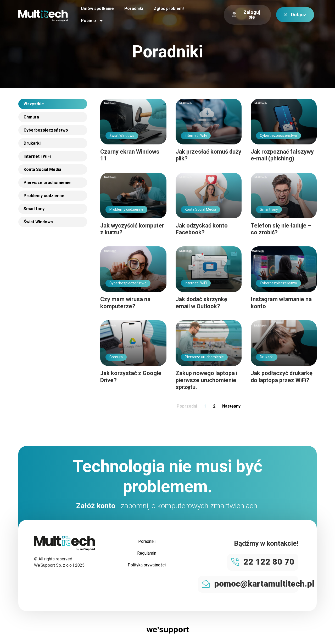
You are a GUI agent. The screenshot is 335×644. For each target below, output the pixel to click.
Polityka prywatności (147, 566)
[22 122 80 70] (235, 562)
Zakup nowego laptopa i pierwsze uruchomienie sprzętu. (206, 380)
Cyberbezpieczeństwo (46, 130)
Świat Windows (38, 222)
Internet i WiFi (37, 156)
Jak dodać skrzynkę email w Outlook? (201, 303)
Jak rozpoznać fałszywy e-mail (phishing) (282, 155)
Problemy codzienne (44, 196)
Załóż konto (96, 506)
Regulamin (147, 554)
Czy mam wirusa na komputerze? (125, 303)
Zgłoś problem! (169, 9)
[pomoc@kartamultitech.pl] (206, 584)
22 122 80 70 (269, 562)
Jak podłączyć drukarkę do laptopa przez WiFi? (282, 377)
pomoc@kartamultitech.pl (264, 584)
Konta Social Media (42, 169)
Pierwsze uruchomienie (47, 183)
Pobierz (92, 21)
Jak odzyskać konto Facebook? (202, 229)
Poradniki (134, 9)
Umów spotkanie (97, 9)
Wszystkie (34, 104)
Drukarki (32, 143)
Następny (231, 406)
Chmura (31, 117)
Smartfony (34, 209)
